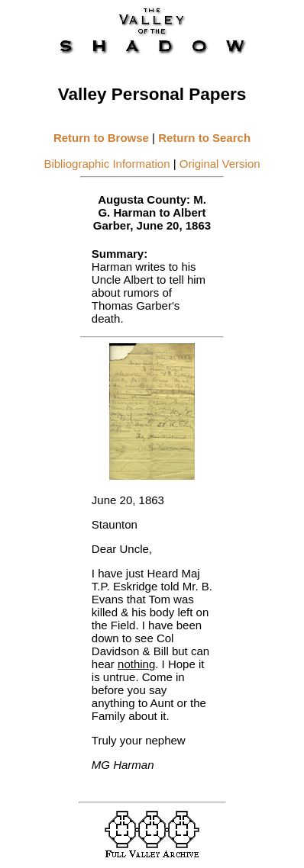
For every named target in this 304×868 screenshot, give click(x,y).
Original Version (220, 164)
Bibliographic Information (107, 164)
